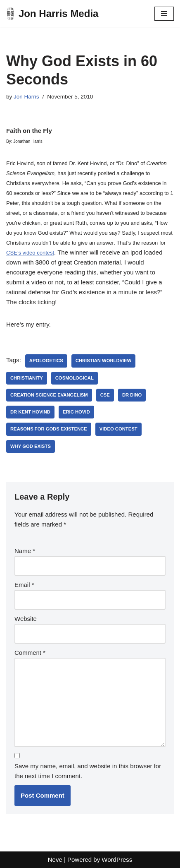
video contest (118, 429)
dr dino (132, 395)
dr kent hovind (30, 412)
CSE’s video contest (30, 253)
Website (26, 619)
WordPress (117, 860)
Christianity (27, 378)
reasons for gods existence (49, 429)
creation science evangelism (49, 395)
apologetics (46, 361)
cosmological (75, 378)
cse (105, 395)
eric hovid (76, 412)
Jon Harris (26, 97)
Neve (55, 860)
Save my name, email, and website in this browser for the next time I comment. (88, 771)
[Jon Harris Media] (52, 14)
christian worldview (104, 361)
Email (24, 585)
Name (25, 551)
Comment (30, 653)
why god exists (31, 446)
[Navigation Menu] (164, 14)
